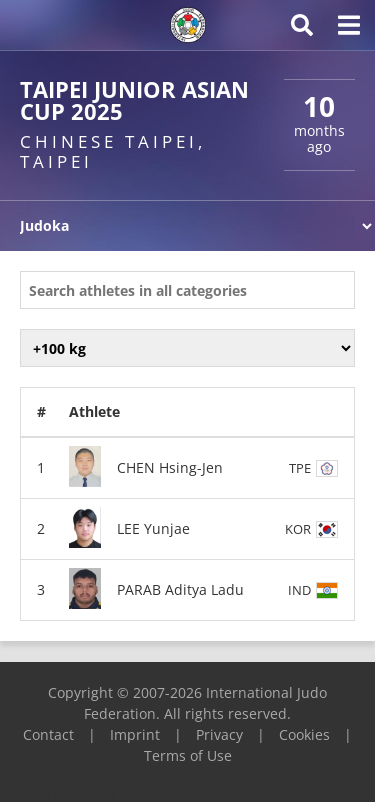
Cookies (304, 734)
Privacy (219, 734)
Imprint (135, 734)
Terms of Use (188, 755)
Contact (48, 734)
